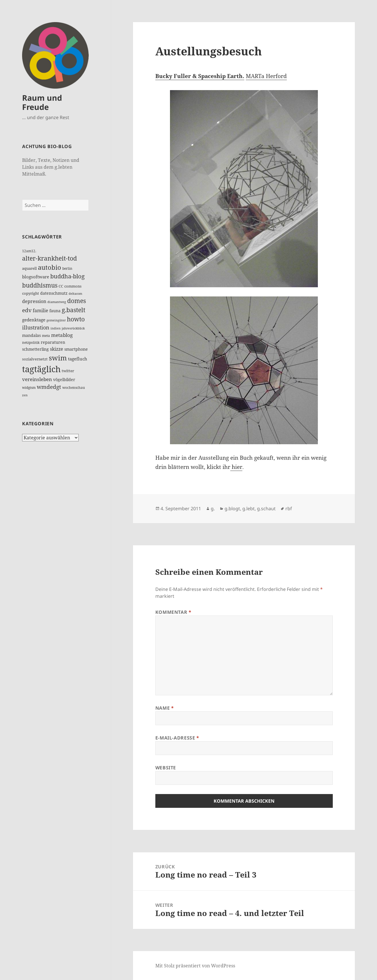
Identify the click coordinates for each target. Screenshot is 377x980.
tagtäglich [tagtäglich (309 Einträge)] (41, 369)
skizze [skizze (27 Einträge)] (57, 349)
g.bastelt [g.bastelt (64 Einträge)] (74, 310)
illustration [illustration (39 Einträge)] (36, 327)
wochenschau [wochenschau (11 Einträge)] (74, 388)
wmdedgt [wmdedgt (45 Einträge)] (49, 387)
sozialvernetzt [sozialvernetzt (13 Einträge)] (35, 359)
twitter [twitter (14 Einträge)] (68, 371)
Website (166, 768)
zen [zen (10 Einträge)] (25, 395)
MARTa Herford (266, 76)
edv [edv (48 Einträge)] (27, 310)
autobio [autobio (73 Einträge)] (50, 267)
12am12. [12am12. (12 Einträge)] (29, 251)
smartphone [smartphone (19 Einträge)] (76, 349)
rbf (289, 509)
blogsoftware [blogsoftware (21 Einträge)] (36, 277)
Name (165, 708)
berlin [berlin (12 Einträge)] (67, 268)
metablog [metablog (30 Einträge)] (62, 335)
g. (213, 509)
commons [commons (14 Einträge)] (73, 286)
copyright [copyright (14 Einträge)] (31, 293)
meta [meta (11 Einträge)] (46, 336)
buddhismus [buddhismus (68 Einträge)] (40, 285)
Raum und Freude (42, 102)
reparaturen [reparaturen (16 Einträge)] (53, 342)
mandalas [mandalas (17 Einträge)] (31, 335)
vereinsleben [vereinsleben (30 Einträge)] (37, 379)
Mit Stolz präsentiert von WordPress (195, 966)
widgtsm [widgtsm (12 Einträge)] (29, 388)
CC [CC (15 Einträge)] (61, 286)
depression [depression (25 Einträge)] (34, 301)
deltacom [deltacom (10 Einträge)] (75, 293)
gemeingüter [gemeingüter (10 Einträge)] (56, 320)
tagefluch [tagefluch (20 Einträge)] (78, 359)
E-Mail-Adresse (177, 738)
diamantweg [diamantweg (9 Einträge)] (57, 302)
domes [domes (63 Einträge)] (77, 301)
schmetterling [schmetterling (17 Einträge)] (35, 349)
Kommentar (173, 612)
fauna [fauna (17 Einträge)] (55, 311)
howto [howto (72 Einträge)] (76, 319)
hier (236, 467)
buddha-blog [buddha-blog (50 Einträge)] (67, 276)
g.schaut (266, 509)
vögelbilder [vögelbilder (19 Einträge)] (64, 380)
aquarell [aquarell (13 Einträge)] (29, 268)
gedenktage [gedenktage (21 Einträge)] (34, 320)
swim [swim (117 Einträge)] (58, 358)
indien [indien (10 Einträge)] (56, 328)
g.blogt (232, 509)
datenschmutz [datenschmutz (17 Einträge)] (54, 293)
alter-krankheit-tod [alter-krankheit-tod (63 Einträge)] (50, 258)
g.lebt (249, 509)
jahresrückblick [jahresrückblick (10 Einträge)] (73, 328)
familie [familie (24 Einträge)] (40, 311)
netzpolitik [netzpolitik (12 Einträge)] (31, 342)
